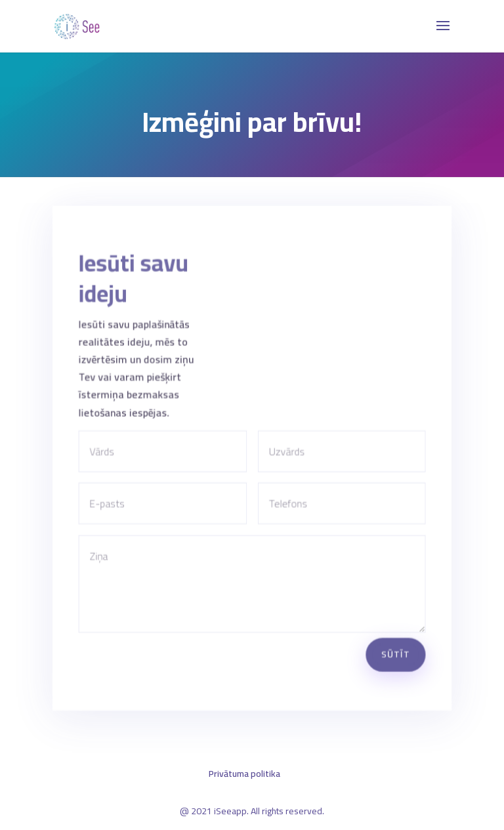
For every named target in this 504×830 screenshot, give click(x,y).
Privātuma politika (244, 774)
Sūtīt (394, 648)
